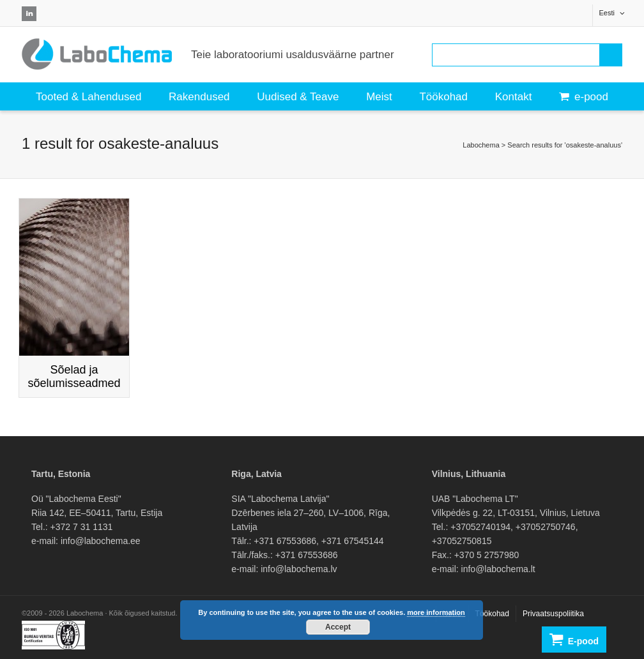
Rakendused (199, 97)
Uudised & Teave (298, 97)
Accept (338, 627)
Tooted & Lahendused (88, 97)
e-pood (584, 97)
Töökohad (443, 97)
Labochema (481, 145)
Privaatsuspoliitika (553, 614)
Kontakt (514, 97)
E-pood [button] (574, 640)
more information (436, 612)
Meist (379, 97)
